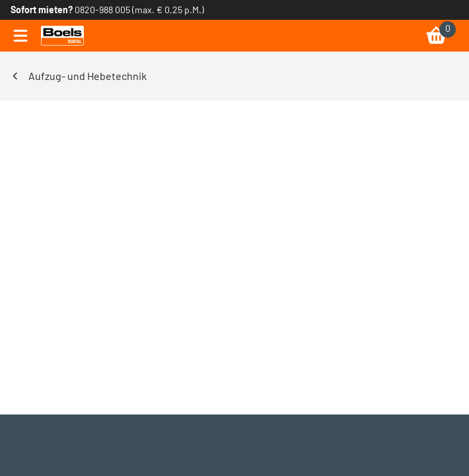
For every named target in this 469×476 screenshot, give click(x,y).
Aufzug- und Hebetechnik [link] (88, 76)
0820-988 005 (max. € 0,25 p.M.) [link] (139, 10)
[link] (62, 36)
